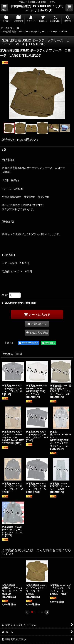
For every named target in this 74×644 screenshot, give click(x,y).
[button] (5, 8)
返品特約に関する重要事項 (19, 303)
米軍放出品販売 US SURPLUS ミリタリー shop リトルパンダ (37, 8)
